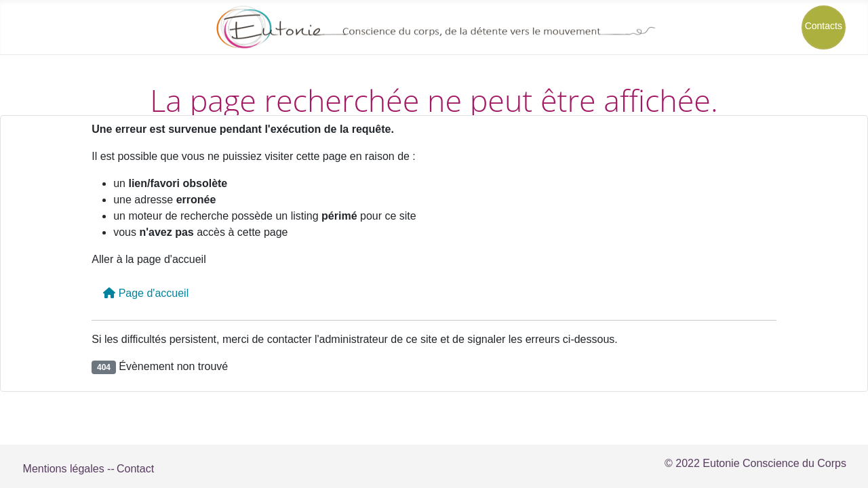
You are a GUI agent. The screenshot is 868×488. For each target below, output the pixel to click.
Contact (135, 469)
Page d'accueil (146, 293)
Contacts (824, 26)
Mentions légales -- (69, 469)
